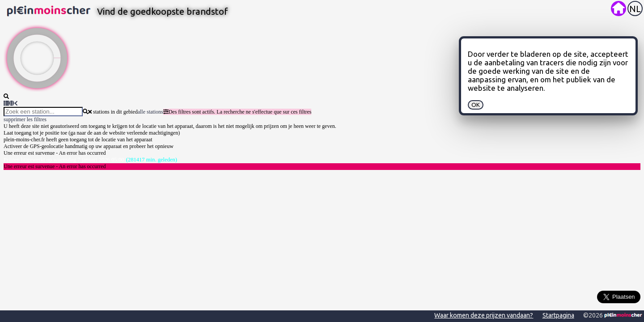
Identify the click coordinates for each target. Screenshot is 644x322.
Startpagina (558, 315)
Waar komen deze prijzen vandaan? (484, 315)
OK (476, 105)
